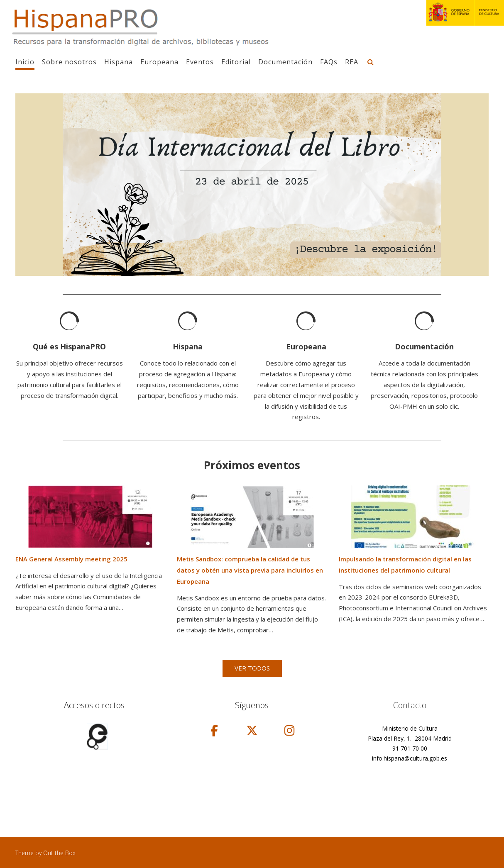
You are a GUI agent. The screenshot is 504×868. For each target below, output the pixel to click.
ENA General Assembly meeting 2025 (71, 559)
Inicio (25, 62)
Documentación (285, 62)
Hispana (119, 62)
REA (352, 62)
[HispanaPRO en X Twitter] (252, 730)
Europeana (159, 62)
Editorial (236, 62)
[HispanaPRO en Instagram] (290, 730)
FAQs (329, 62)
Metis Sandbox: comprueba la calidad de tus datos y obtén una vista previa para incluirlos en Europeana (250, 570)
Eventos (200, 62)
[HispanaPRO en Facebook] (214, 730)
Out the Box (59, 853)
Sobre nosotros (69, 62)
